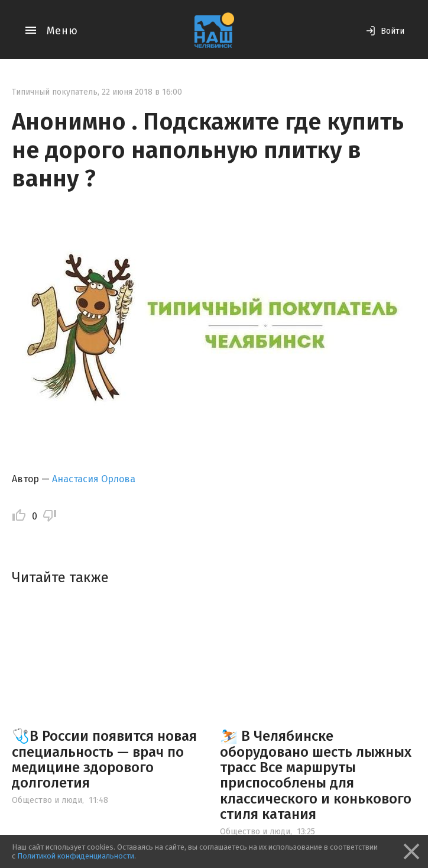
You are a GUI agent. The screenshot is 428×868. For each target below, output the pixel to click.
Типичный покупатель (55, 92)
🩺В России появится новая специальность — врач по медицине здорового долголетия (104, 759)
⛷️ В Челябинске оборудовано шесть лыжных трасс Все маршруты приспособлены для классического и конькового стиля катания (316, 775)
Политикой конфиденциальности (76, 856)
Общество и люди (47, 800)
